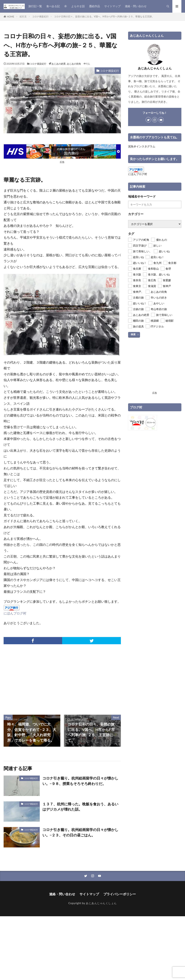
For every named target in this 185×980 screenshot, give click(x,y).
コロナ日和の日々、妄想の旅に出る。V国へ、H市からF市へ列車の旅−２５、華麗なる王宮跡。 (104, 16)
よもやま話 (78, 6)
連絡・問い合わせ (136, 6)
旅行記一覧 (35, 6)
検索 (133, 334)
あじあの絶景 (59, 64)
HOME (11, 17)
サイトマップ (112, 6)
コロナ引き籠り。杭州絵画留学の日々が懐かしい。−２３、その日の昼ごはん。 (80, 832)
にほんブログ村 (15, 613)
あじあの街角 (74, 64)
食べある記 (53, 6)
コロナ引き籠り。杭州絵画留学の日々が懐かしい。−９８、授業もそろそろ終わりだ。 (80, 781)
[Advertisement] (32, 678)
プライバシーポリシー (120, 894)
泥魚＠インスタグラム (142, 146)
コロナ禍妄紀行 (40, 16)
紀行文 (23, 16)
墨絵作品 (94, 6)
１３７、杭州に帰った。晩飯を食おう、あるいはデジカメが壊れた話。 (80, 807)
